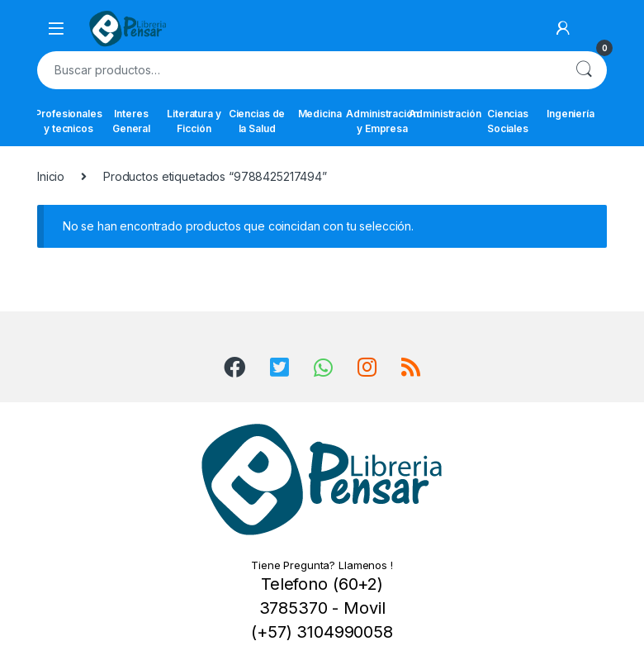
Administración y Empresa (382, 121)
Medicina (320, 114)
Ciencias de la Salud (257, 121)
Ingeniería (571, 114)
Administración (445, 114)
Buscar (584, 70)
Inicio (51, 176)
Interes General (131, 121)
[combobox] (299, 70)
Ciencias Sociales (508, 121)
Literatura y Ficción (194, 121)
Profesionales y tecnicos (69, 121)
